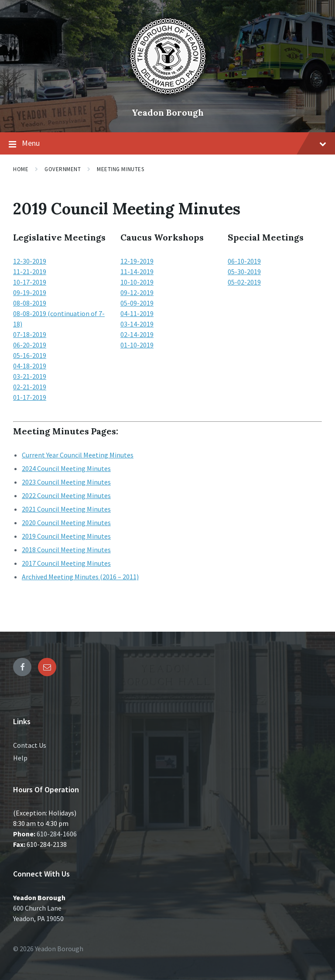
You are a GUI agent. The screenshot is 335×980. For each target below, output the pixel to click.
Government (63, 169)
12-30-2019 (30, 261)
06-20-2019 (30, 345)
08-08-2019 (30, 303)
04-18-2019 (30, 366)
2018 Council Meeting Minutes (66, 550)
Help (20, 758)
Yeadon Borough (168, 112)
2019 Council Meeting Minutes (66, 536)
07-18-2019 (30, 334)
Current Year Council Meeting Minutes (78, 455)
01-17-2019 (30, 397)
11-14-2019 (137, 272)
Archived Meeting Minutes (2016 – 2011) (80, 577)
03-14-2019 (137, 324)
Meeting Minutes (120, 169)
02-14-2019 (137, 334)
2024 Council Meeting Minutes (66, 468)
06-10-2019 (244, 261)
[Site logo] (167, 98)
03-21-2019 (30, 376)
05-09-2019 (137, 303)
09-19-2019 (30, 292)
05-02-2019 (244, 282)
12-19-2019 (137, 261)
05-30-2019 (244, 272)
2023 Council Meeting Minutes (66, 482)
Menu (167, 144)
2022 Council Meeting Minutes (66, 495)
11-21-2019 (30, 272)
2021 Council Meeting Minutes (66, 509)
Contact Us (30, 745)
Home (21, 169)
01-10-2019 (137, 345)
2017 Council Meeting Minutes (66, 563)
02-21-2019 (30, 387)
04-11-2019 (137, 313)
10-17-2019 (30, 282)
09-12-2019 (137, 292)
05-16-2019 (30, 355)
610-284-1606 (57, 834)
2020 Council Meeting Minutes (66, 523)
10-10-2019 (137, 282)
